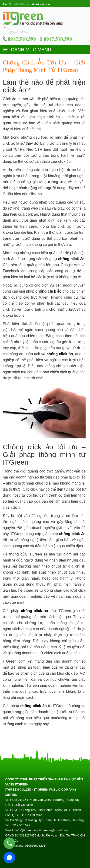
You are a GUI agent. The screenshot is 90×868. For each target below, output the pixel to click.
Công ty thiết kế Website (35, 4)
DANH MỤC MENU (27, 50)
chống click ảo (71, 259)
